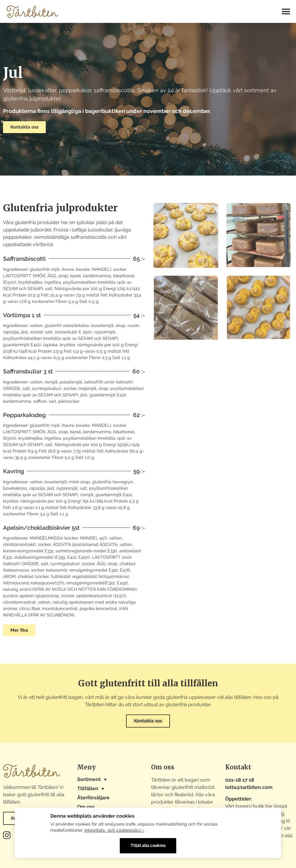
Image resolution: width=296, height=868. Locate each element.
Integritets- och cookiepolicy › (114, 830)
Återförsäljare (93, 798)
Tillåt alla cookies (148, 845)
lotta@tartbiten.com (249, 787)
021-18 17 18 (240, 780)
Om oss (86, 807)
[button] (286, 11)
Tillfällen (91, 789)
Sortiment (92, 779)
